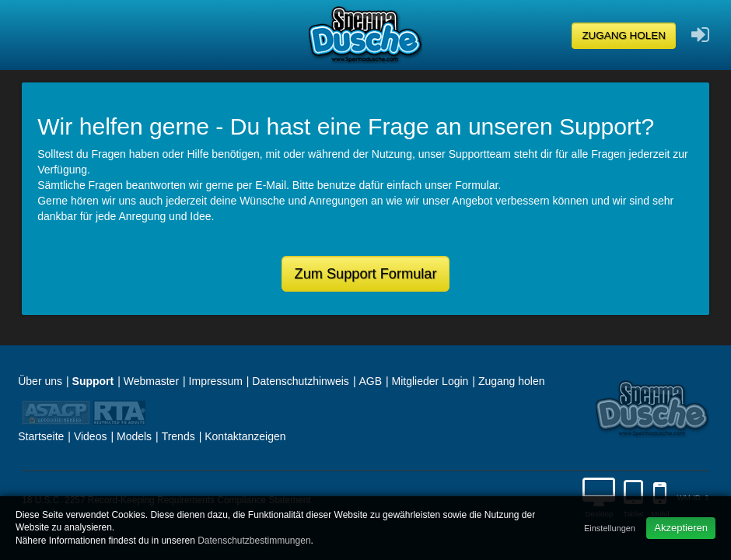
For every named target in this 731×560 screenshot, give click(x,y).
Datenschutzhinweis (301, 381)
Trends (178, 436)
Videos (91, 436)
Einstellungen (610, 528)
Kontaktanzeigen (245, 436)
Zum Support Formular (366, 274)
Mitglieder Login (430, 381)
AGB (370, 381)
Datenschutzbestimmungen (254, 541)
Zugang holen (624, 35)
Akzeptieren (681, 528)
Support (93, 381)
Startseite (41, 436)
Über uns (40, 381)
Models (134, 436)
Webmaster (151, 381)
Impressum (216, 381)
